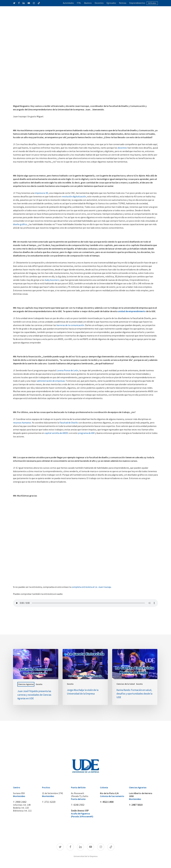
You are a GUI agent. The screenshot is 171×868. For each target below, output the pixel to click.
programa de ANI (86, 433)
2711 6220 (49, 802)
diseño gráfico (20, 224)
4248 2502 (78, 805)
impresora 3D (41, 193)
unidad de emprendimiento (132, 311)
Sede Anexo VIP (79, 811)
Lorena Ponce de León (67, 370)
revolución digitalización (74, 196)
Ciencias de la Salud (126, 684)
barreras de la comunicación (70, 325)
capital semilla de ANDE (56, 433)
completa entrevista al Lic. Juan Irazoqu (91, 587)
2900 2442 (20, 802)
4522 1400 (107, 802)
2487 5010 (136, 805)
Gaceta (39, 684)
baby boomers (52, 280)
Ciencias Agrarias (26, 684)
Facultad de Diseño (69, 423)
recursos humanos (22, 423)
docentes (122, 148)
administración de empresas (51, 381)
